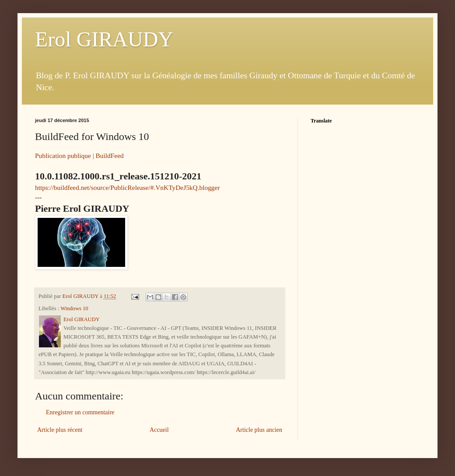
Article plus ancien (259, 430)
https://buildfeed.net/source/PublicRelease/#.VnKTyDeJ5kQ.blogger (128, 187)
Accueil (159, 430)
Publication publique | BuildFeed (79, 156)
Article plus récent (60, 430)
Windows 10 (74, 308)
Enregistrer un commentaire (80, 412)
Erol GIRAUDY (104, 39)
